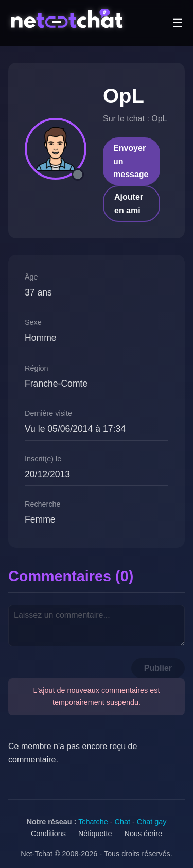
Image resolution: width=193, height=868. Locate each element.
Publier (158, 668)
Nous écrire (144, 834)
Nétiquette (95, 834)
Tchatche (93, 822)
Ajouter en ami (129, 204)
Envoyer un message (131, 161)
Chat (122, 822)
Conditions (48, 834)
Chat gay (152, 822)
